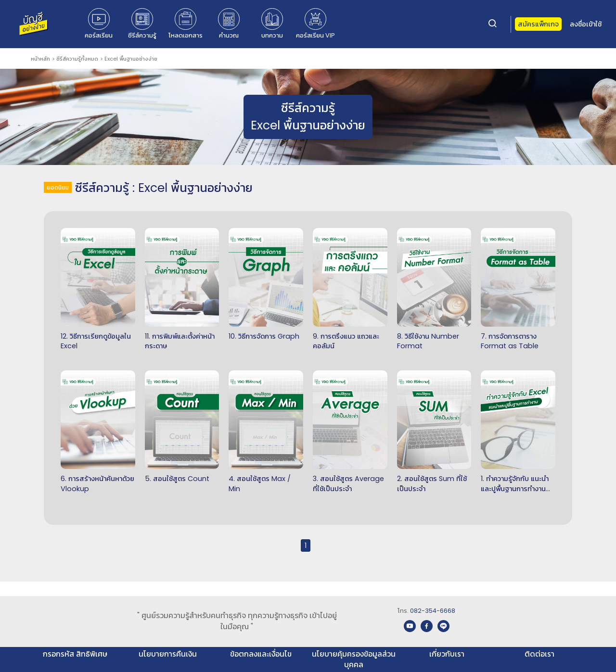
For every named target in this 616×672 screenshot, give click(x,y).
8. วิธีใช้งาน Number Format (428, 341)
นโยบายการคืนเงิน (168, 654)
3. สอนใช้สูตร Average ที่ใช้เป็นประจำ (348, 484)
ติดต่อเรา (539, 654)
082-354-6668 (433, 611)
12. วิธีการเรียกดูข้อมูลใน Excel (96, 341)
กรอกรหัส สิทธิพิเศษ (75, 654)
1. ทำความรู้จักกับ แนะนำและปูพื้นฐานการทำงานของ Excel (515, 484)
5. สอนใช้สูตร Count (177, 479)
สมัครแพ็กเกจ (538, 24)
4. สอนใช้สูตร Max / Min (260, 484)
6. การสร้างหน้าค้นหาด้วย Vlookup (97, 484)
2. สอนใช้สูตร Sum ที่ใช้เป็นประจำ (432, 484)
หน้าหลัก (40, 59)
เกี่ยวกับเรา (447, 654)
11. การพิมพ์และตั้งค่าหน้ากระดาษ (180, 341)
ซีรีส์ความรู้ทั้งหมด (77, 59)
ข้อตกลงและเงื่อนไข (261, 654)
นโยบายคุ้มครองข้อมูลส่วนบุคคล (354, 659)
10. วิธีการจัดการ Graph (264, 336)
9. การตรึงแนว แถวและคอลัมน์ (346, 341)
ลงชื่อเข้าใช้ (586, 24)
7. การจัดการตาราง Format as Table (510, 341)
